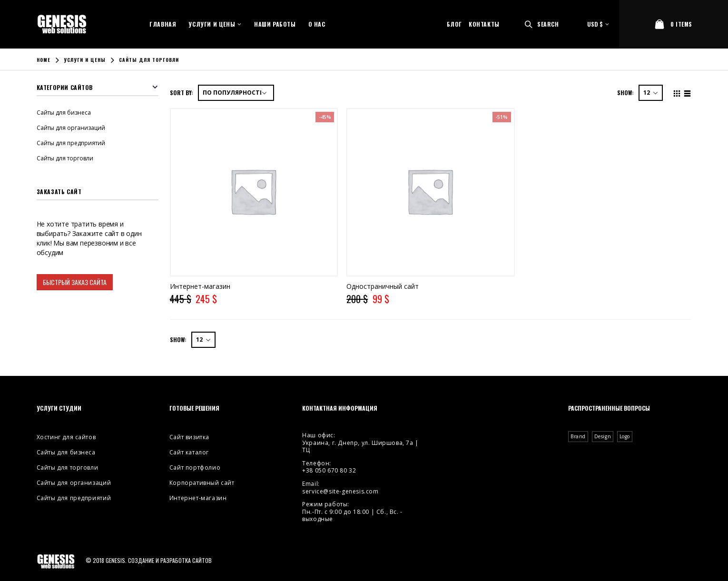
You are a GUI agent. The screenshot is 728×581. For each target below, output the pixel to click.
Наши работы (275, 24)
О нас (317, 24)
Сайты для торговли (65, 158)
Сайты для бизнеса (64, 113)
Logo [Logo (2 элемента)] (625, 436)
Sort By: (182, 93)
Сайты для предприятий (71, 143)
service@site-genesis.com (340, 491)
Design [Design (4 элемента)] (603, 436)
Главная (163, 24)
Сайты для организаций (71, 128)
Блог (454, 24)
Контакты (484, 24)
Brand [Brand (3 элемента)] (578, 436)
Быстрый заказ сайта (75, 282)
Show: (625, 93)
